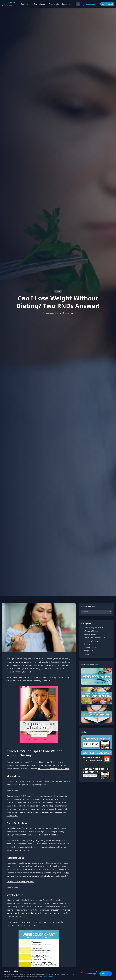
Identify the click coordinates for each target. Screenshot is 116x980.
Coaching (24, 4)
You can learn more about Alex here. (54, 769)
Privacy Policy (48, 976)
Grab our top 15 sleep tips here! (20, 882)
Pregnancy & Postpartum (92, 641)
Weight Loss (87, 651)
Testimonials (54, 4)
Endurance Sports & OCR (92, 628)
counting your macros (16, 662)
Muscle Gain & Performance (93, 638)
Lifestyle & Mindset (90, 631)
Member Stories (89, 634)
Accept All (106, 974)
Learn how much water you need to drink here (27, 922)
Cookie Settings (90, 974)
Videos (85, 654)
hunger (28, 863)
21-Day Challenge (38, 4)
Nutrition (58, 291)
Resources (67, 4)
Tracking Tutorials (89, 647)
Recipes (86, 644)
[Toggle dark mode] (78, 4)
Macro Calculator (90, 4)
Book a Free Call (107, 4)
